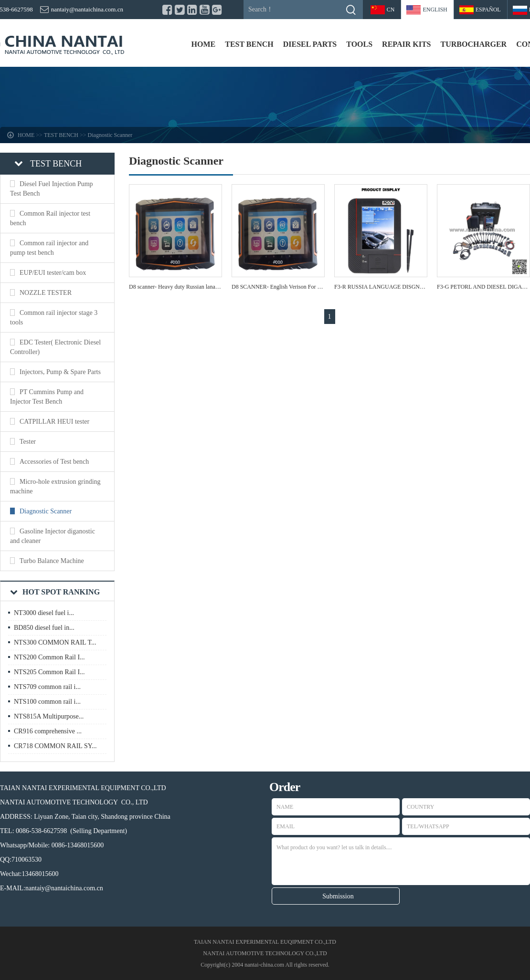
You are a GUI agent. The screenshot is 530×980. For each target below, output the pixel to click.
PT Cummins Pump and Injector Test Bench (47, 397)
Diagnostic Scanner (110, 135)
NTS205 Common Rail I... (49, 672)
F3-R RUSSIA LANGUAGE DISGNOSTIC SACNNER (399, 287)
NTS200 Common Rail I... (49, 657)
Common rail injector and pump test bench (49, 248)
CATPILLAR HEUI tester (54, 422)
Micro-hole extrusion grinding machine (55, 486)
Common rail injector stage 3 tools (54, 318)
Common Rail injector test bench (50, 218)
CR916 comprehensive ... (48, 731)
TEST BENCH (249, 44)
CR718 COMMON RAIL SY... (55, 746)
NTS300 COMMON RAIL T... (55, 642)
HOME (204, 44)
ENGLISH (435, 10)
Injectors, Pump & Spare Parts (60, 372)
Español (488, 10)
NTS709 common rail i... (47, 687)
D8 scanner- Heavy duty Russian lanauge (176, 287)
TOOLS (359, 44)
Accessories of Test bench (54, 462)
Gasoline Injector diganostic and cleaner (53, 536)
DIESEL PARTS (310, 44)
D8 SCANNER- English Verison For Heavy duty (288, 287)
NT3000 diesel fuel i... (44, 613)
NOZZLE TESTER (46, 293)
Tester (28, 442)
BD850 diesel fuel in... (44, 628)
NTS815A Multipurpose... (49, 716)
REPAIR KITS (406, 44)
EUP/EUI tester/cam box (53, 273)
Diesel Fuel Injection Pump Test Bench (52, 189)
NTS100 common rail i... (47, 702)
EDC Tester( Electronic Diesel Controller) (55, 347)
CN (391, 10)
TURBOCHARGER (473, 44)
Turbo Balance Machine (52, 561)
